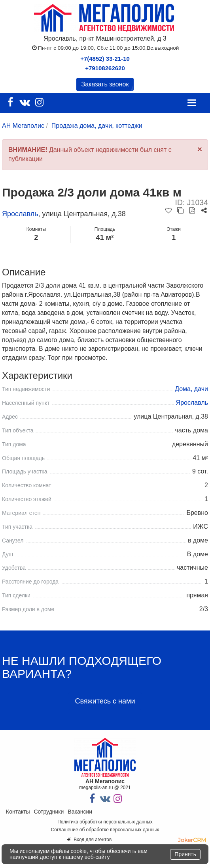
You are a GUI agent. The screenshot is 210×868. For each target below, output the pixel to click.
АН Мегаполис (23, 126)
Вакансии (80, 812)
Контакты (18, 812)
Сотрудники (49, 812)
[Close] (200, 149)
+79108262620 (105, 68)
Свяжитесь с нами (105, 701)
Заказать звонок (105, 84)
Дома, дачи (191, 389)
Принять (185, 854)
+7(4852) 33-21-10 (105, 59)
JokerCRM (192, 840)
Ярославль (20, 214)
